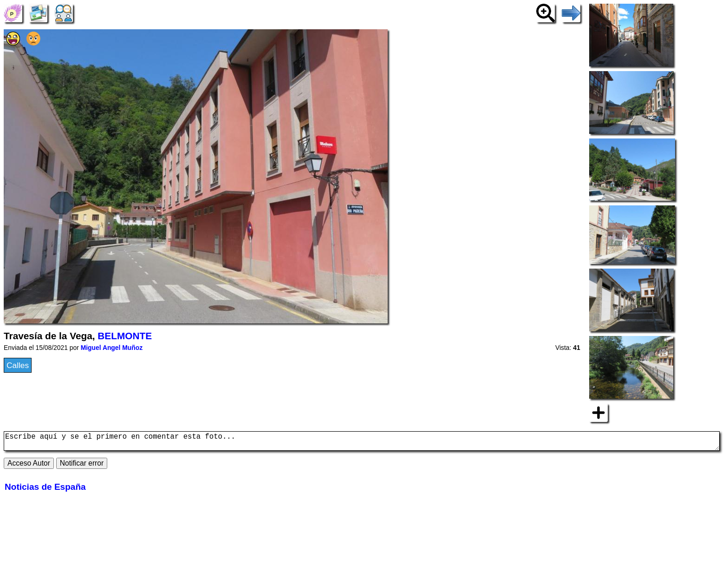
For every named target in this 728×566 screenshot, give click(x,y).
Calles (18, 365)
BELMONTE (125, 336)
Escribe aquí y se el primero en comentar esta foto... (362, 443)
